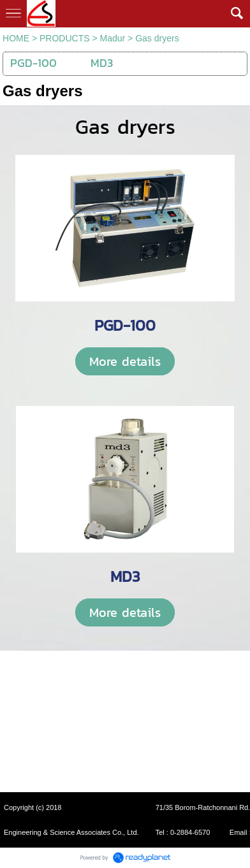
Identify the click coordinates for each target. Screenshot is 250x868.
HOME (16, 38)
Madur (113, 38)
